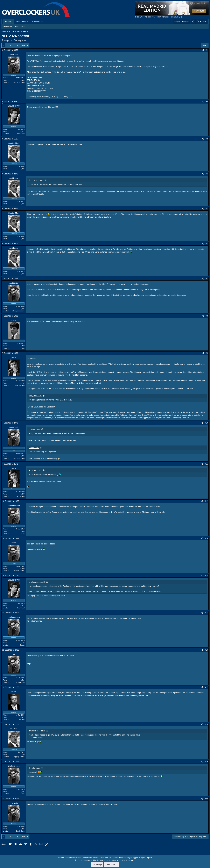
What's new (21, 21)
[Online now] (2, 104)
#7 (207, 279)
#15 (206, 613)
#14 (206, 576)
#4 (207, 174)
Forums (8, 21)
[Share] (203, 50)
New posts (7, 26)
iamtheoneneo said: (37, 582)
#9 (207, 353)
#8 (207, 316)
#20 (206, 799)
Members (36, 21)
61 (18, 45)
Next (24, 45)
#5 (207, 209)
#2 (207, 102)
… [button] (14, 45)
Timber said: (34, 448)
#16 (206, 650)
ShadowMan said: (36, 180)
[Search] (201, 22)
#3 (207, 139)
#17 (206, 687)
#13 (206, 538)
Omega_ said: (34, 429)
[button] (28, 22)
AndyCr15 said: (35, 396)
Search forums (20, 26)
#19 (206, 762)
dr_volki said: (34, 768)
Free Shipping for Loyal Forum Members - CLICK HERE (159, 17)
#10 (206, 423)
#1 (207, 50)
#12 (206, 501)
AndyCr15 (8, 40)
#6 (207, 244)
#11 (206, 464)
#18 (206, 724)
